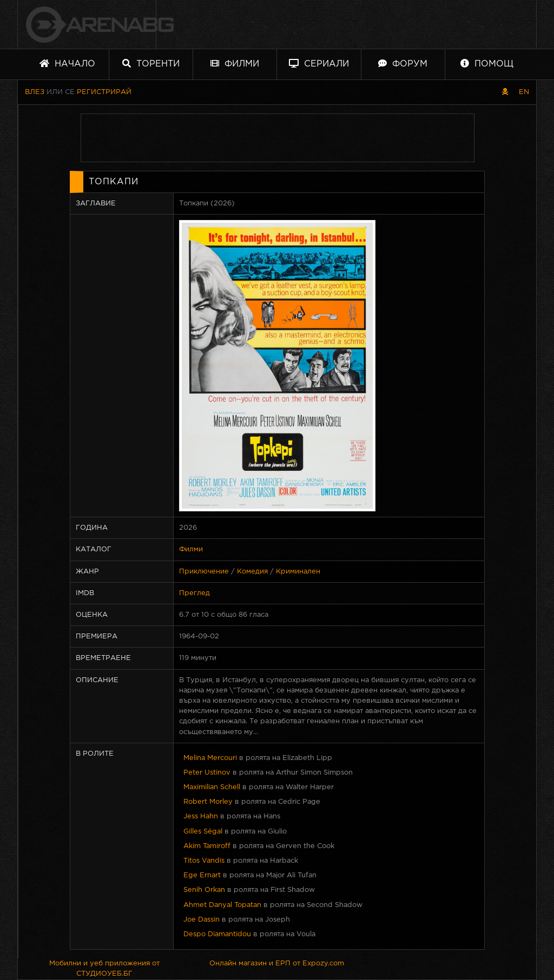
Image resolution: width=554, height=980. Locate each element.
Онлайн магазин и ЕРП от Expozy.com (277, 964)
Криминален (298, 572)
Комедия (252, 572)
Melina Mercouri (210, 758)
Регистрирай (104, 92)
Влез (35, 92)
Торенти (151, 64)
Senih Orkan (204, 890)
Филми (235, 64)
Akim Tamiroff (207, 846)
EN (524, 92)
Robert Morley (208, 802)
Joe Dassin (202, 920)
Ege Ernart (202, 875)
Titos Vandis (204, 861)
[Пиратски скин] (505, 92)
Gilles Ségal (203, 832)
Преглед (194, 593)
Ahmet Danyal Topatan (222, 905)
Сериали (319, 64)
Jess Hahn (201, 816)
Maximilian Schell (212, 787)
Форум (403, 64)
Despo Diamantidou (217, 934)
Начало (67, 64)
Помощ (487, 64)
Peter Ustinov (207, 773)
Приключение (204, 572)
